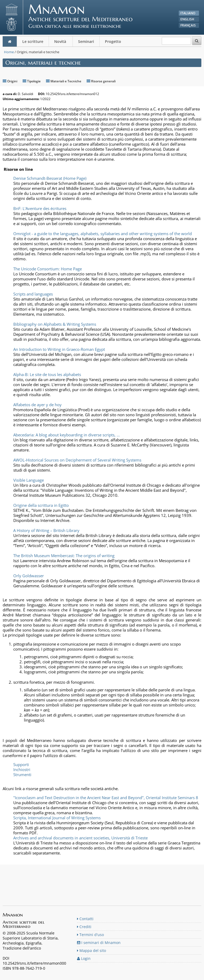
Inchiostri (22, 769)
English (187, 19)
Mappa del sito (92, 950)
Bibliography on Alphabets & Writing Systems (55, 324)
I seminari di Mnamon (99, 943)
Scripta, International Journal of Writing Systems (57, 818)
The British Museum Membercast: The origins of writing (64, 556)
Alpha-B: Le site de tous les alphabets (47, 374)
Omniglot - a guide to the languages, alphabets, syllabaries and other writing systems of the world (103, 234)
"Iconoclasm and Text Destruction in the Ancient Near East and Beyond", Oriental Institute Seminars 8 (106, 798)
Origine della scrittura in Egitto (41, 505)
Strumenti (22, 775)
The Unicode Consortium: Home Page (48, 269)
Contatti (85, 919)
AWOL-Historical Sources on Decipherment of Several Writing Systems (77, 460)
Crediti (84, 927)
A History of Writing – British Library (46, 530)
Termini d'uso (90, 935)
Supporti (21, 764)
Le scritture (33, 41)
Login (84, 958)
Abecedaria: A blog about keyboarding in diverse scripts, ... (67, 435)
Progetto (114, 41)
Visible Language (29, 480)
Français (188, 25)
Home (9, 52)
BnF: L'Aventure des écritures (40, 208)
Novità (61, 41)
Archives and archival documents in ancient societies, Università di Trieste (80, 838)
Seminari (86, 41)
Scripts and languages (33, 294)
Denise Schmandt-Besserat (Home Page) (50, 178)
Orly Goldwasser (29, 576)
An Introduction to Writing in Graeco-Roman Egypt (59, 349)
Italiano (188, 13)
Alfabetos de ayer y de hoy (37, 405)
